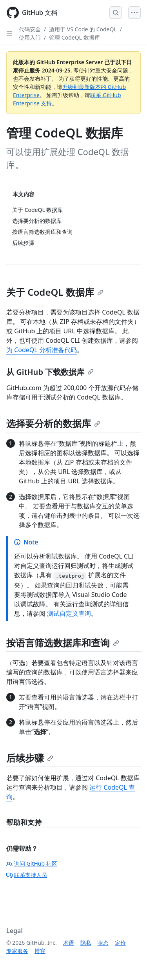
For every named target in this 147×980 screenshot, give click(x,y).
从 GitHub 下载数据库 (50, 372)
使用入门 (30, 37)
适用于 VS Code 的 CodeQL (83, 29)
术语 (69, 943)
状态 (103, 943)
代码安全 (30, 29)
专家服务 (17, 951)
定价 (120, 943)
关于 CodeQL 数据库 (55, 292)
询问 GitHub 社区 (32, 863)
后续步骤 (30, 758)
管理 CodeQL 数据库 (74, 37)
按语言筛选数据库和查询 (63, 643)
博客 (40, 951)
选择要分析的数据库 (53, 423)
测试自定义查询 (69, 613)
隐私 (86, 943)
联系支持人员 (27, 875)
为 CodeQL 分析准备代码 (42, 350)
